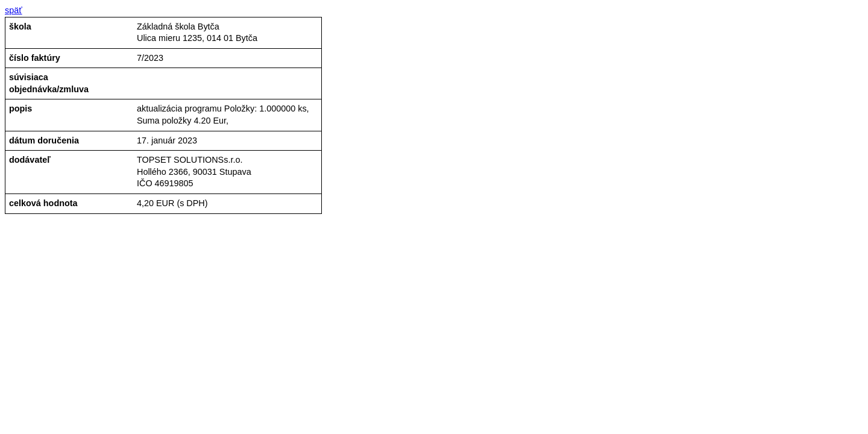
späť (14, 10)
